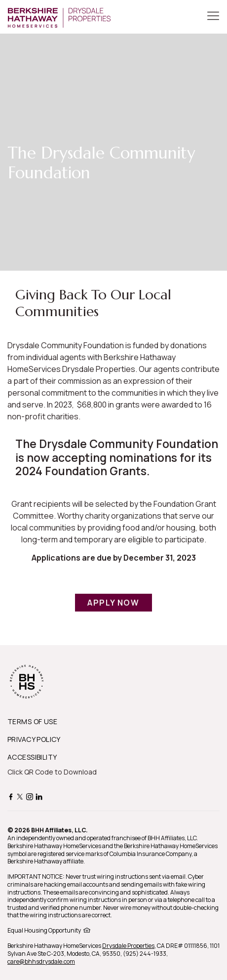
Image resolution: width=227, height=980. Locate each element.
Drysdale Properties (128, 946)
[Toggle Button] (213, 17)
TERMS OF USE (32, 721)
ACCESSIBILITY (32, 757)
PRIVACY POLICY (34, 739)
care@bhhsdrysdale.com (41, 961)
